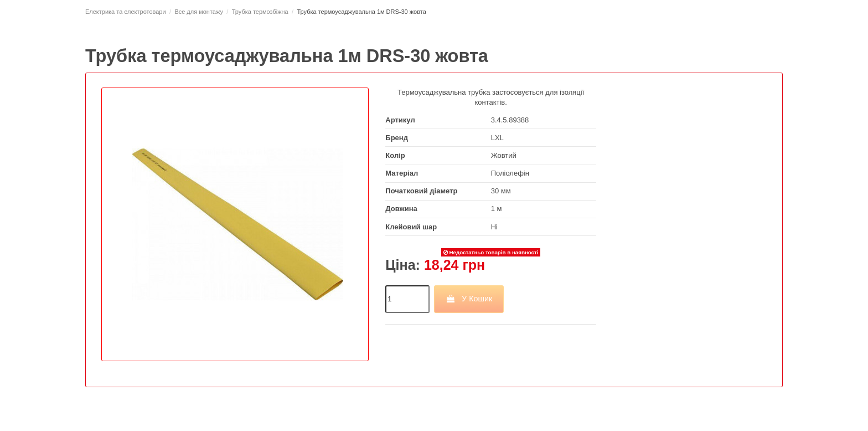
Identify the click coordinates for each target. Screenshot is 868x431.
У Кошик (469, 299)
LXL (497, 138)
